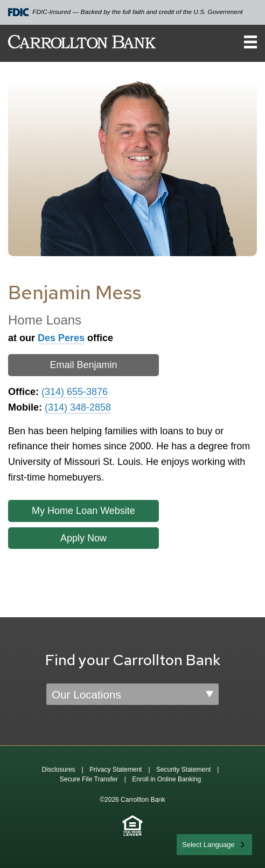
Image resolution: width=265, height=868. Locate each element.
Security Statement (183, 770)
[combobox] (214, 845)
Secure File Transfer (89, 779)
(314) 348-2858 (78, 407)
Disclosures (59, 770)
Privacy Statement (116, 770)
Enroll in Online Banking (166, 779)
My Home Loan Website (83, 511)
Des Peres (61, 338)
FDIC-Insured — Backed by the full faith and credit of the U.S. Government (125, 12)
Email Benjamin (83, 365)
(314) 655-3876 (75, 392)
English (194, 844)
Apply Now (83, 538)
